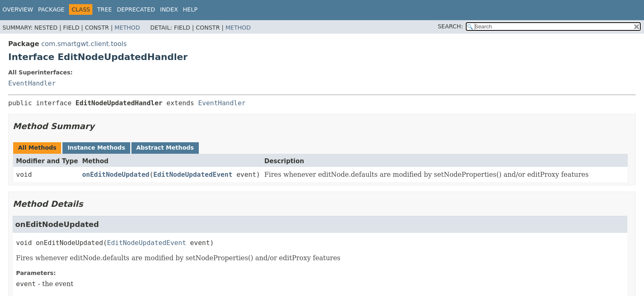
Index (169, 9)
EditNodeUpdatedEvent (193, 175)
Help (190, 9)
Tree (104, 9)
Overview (18, 9)
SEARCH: (450, 26)
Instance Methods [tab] (96, 148)
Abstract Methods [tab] (165, 148)
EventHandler (32, 83)
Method (127, 28)
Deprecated (136, 9)
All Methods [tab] (37, 148)
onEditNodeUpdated (116, 175)
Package (52, 9)
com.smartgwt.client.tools (84, 44)
